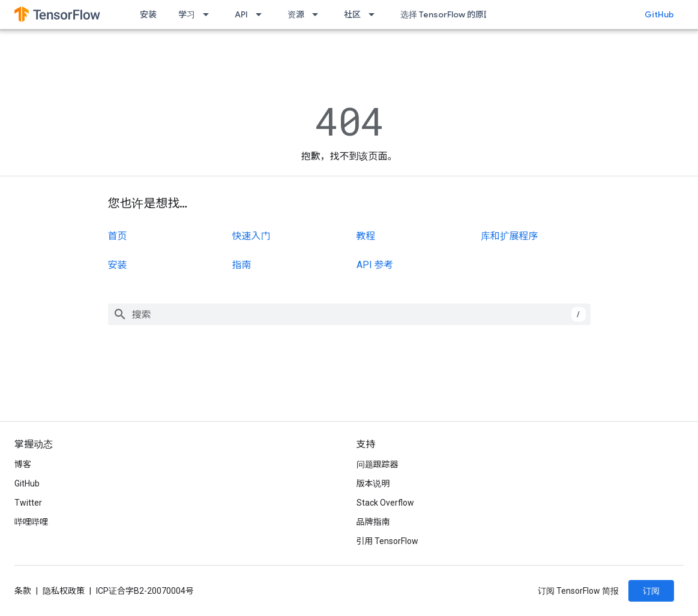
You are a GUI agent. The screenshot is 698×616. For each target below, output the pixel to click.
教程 (366, 236)
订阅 (651, 591)
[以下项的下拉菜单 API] (262, 14)
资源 (296, 14)
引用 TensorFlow (388, 541)
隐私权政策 (64, 591)
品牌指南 (373, 522)
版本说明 (373, 483)
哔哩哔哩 (31, 522)
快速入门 (251, 236)
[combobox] (349, 314)
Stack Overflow (385, 503)
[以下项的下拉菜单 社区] (375, 14)
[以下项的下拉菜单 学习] (209, 14)
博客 (23, 464)
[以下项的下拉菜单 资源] (319, 14)
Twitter (28, 503)
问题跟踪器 (378, 464)
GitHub (659, 14)
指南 (242, 265)
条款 (23, 591)
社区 (352, 14)
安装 (148, 14)
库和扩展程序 (510, 236)
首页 (118, 236)
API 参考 (375, 265)
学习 (187, 14)
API (241, 14)
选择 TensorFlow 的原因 (446, 14)
